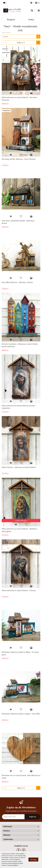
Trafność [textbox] (5, 37)
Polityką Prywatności (7, 856)
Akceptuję (33, 860)
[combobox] (21, 37)
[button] (37, 3)
